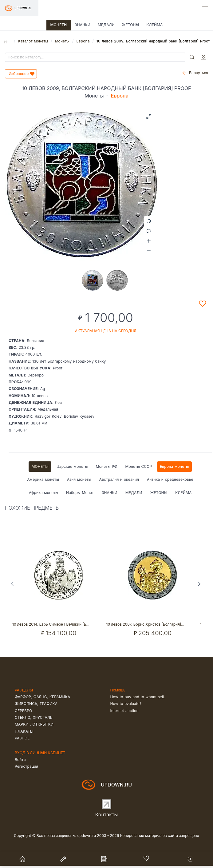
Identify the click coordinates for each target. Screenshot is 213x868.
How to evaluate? (126, 704)
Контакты (107, 814)
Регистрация (26, 766)
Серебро (23, 711)
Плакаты (24, 731)
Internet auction (124, 711)
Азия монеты (79, 479)
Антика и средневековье (170, 479)
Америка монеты (43, 479)
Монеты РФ (107, 466)
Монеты (59, 25)
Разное (22, 738)
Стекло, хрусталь (34, 717)
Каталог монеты (33, 41)
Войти (20, 760)
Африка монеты (43, 493)
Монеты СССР (138, 466)
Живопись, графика (36, 704)
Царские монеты (72, 466)
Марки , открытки (34, 724)
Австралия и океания (119, 479)
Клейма (154, 25)
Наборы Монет (80, 493)
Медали (106, 25)
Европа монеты (174, 466)
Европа (83, 41)
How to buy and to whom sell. (138, 697)
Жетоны (131, 25)
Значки (83, 25)
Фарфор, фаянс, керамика (42, 697)
